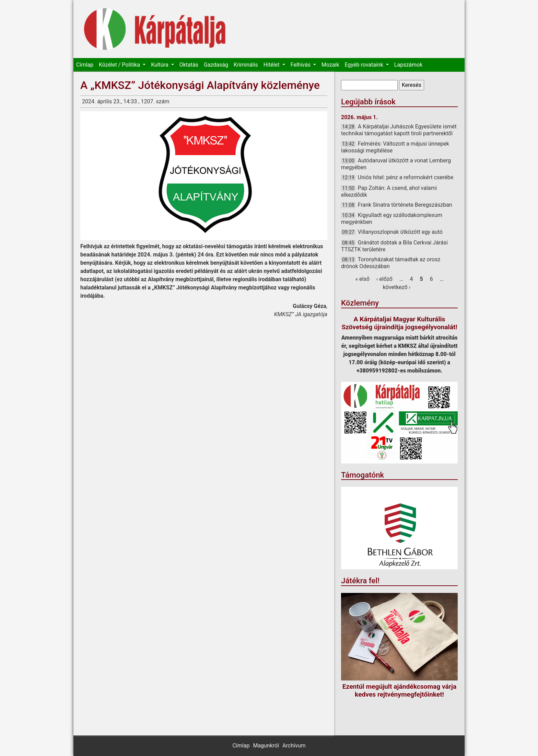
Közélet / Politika (120, 65)
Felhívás (301, 65)
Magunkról (266, 746)
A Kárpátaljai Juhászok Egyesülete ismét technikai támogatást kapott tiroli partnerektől (399, 130)
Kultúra (160, 65)
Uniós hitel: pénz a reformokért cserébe (406, 177)
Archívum (294, 746)
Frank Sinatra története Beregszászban (405, 205)
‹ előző (384, 279)
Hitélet (272, 65)
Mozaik (330, 65)
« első (362, 279)
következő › (397, 287)
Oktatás (189, 65)
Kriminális (246, 65)
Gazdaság (216, 65)
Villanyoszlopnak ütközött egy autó (400, 232)
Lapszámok (408, 65)
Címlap (85, 65)
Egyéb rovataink (365, 65)
